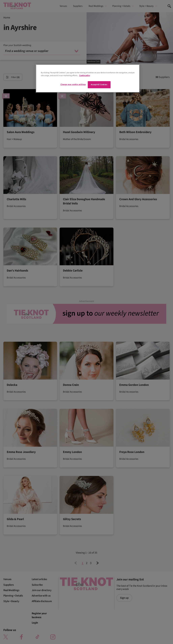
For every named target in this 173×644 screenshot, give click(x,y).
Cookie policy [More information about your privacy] (85, 75)
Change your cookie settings (73, 84)
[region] (88, 78)
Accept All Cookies (99, 85)
